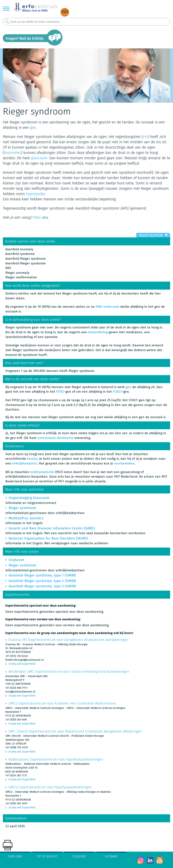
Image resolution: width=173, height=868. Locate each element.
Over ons (15, 856)
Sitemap (111, 856)
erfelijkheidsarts (25, 463)
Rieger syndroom (22, 508)
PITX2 (60, 392)
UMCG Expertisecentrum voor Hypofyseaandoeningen (50, 787)
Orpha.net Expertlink (22, 664)
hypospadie (35, 194)
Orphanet (16, 560)
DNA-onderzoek (107, 307)
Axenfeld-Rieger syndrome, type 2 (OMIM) (42, 581)
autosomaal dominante (55, 438)
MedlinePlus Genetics (26, 518)
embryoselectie (42, 472)
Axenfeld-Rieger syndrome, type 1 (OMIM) (42, 575)
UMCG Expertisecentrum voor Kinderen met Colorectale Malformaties (62, 703)
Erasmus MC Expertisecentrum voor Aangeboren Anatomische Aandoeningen (68, 640)
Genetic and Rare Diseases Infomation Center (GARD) (52, 528)
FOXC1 (117, 392)
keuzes (32, 459)
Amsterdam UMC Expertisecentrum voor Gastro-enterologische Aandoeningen (69, 672)
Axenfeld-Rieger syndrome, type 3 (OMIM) (42, 586)
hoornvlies (13, 153)
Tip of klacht (47, 856)
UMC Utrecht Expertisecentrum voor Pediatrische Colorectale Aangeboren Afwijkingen (75, 731)
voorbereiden (124, 463)
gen (33, 127)
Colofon (79, 856)
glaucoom (39, 158)
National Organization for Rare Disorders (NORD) (48, 538)
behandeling (98, 332)
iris (145, 137)
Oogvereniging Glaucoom (29, 498)
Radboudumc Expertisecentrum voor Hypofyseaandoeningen (56, 759)
